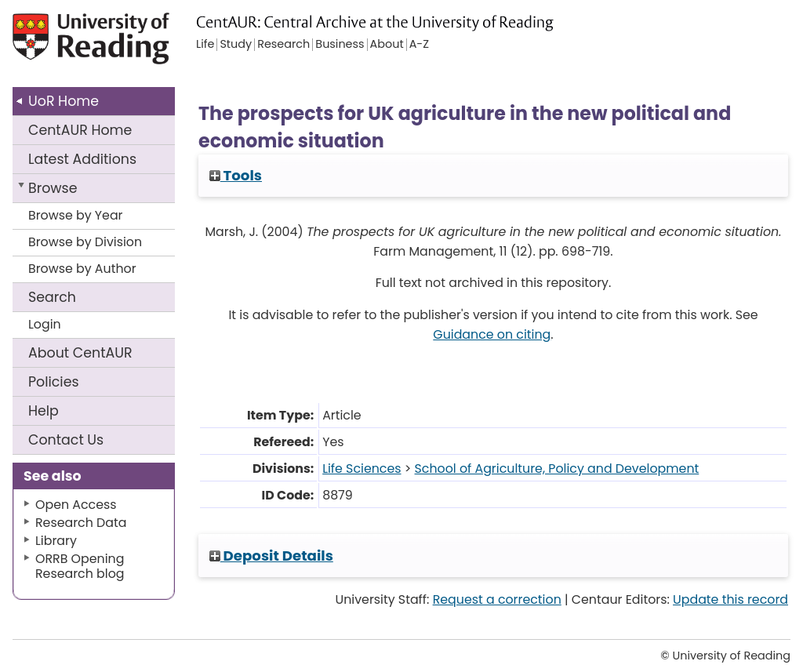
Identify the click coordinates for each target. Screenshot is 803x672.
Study (236, 45)
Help (44, 411)
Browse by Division (85, 242)
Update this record (730, 599)
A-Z (419, 45)
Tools (236, 175)
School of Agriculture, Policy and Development (557, 469)
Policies (54, 382)
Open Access (76, 505)
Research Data (81, 523)
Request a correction (497, 599)
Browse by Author (82, 269)
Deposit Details (271, 556)
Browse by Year (76, 215)
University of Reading (93, 45)
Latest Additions (82, 159)
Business (340, 45)
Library (56, 541)
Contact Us (66, 440)
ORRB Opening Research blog (80, 566)
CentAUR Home (80, 130)
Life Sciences (362, 469)
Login (45, 324)
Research (283, 45)
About (80, 353)
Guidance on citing (492, 334)
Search (52, 297)
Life (205, 45)
